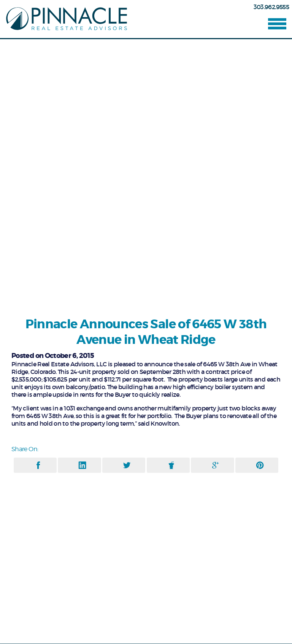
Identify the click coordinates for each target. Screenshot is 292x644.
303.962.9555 (271, 7)
